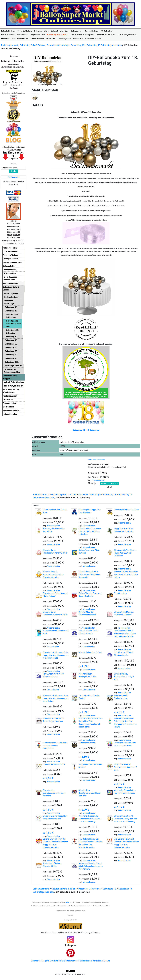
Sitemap (34, 961)
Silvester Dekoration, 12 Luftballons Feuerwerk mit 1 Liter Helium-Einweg (90, 819)
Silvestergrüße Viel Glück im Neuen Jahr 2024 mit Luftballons (125, 553)
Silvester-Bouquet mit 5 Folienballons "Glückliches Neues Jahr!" (89, 574)
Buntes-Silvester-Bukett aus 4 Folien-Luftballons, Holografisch (55, 746)
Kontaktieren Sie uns (101, 961)
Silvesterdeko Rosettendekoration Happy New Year (90, 793)
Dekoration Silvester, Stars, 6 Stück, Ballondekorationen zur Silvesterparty (91, 866)
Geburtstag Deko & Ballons (32, 45)
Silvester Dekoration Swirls (54, 764)
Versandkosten (99, 480)
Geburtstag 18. (78, 45)
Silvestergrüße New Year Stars (126, 510)
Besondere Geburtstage (58, 45)
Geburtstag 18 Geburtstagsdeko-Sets (104, 45)
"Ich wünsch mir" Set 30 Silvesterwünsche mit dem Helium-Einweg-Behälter (125, 634)
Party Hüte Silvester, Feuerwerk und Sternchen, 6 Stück (125, 767)
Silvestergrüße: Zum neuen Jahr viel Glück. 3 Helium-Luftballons (90, 531)
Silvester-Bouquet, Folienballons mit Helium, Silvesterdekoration (53, 574)
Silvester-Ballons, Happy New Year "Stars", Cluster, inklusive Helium (126, 574)
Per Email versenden (97, 460)
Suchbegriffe (44, 961)
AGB (67, 902)
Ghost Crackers (120, 593)
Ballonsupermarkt (10, 45)
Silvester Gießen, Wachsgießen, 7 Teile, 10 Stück (124, 677)
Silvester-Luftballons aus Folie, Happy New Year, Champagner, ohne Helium (56, 698)
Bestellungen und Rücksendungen (78, 961)
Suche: (14, 164)
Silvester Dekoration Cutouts (90, 652)
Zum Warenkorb (14, 177)
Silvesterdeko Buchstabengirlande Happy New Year (54, 793)
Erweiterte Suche (57, 961)
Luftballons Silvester (87, 743)
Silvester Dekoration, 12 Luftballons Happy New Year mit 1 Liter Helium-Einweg (126, 819)
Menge (91, 483)
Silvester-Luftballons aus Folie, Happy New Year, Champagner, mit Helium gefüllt (56, 655)
